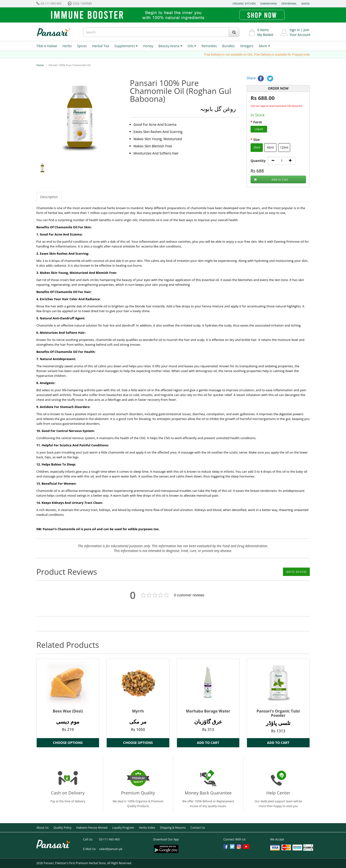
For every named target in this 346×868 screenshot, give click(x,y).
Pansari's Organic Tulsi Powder (278, 713)
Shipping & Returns (173, 828)
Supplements (126, 46)
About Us (43, 828)
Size (256, 140)
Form (258, 122)
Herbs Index (147, 828)
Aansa (305, 3)
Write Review (296, 572)
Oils (192, 46)
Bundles (228, 46)
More (264, 46)
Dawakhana (268, 3)
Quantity (258, 161)
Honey (148, 46)
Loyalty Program (123, 828)
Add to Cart (271, 180)
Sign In (295, 30)
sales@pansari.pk (111, 849)
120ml (284, 147)
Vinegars (247, 46)
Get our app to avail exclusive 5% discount (276, 106)
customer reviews (189, 595)
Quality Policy (62, 828)
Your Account (300, 35)
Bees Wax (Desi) (68, 711)
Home (40, 65)
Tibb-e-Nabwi (47, 46)
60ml (270, 147)
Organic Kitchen (244, 3)
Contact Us (198, 828)
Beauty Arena (170, 46)
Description (49, 197)
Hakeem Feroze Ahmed (92, 828)
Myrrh (138, 711)
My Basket (265, 35)
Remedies (209, 46)
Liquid (259, 129)
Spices (82, 46)
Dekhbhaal (289, 3)
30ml (257, 147)
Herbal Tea (101, 46)
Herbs (67, 46)
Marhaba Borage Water (208, 711)
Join (306, 30)
